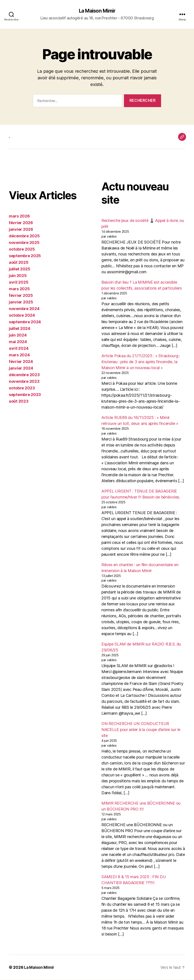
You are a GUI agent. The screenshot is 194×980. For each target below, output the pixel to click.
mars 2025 (19, 289)
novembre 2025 (24, 243)
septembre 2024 (25, 322)
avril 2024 (19, 349)
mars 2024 (19, 355)
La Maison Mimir (97, 11)
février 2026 (21, 223)
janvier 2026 (21, 230)
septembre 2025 (25, 256)
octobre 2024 (22, 316)
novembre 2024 (24, 309)
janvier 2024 (21, 369)
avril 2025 (19, 283)
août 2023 (19, 402)
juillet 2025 (20, 269)
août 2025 (19, 263)
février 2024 (21, 362)
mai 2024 (18, 342)
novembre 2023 (24, 382)
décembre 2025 (24, 236)
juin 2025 (18, 276)
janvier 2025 (21, 302)
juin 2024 (18, 336)
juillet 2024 (20, 329)
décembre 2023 (24, 375)
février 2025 (21, 296)
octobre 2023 (22, 388)
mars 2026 (19, 217)
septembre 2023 (25, 395)
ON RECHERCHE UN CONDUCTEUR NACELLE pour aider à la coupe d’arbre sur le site (141, 730)
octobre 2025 (22, 250)
